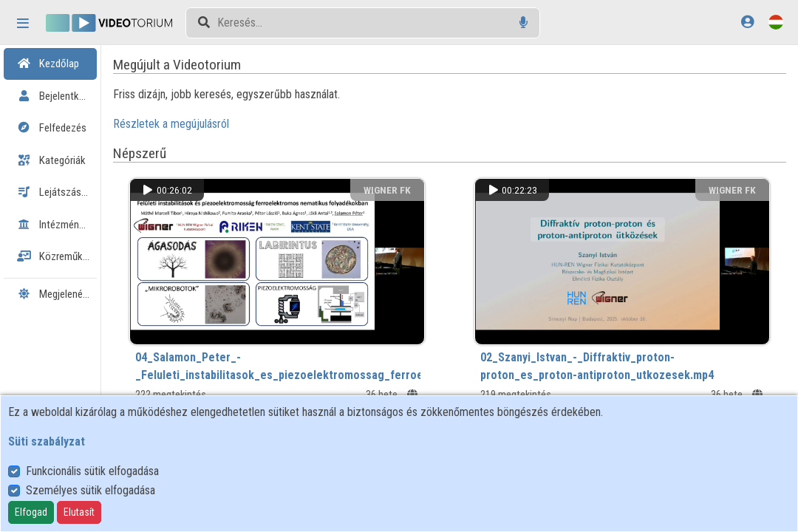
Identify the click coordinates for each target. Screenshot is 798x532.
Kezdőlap (48, 64)
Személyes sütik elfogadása (91, 490)
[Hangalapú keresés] (524, 23)
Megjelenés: (71, 294)
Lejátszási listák (63, 192)
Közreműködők (61, 256)
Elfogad (31, 512)
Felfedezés (52, 128)
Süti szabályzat (47, 441)
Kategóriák (51, 160)
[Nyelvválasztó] (776, 22)
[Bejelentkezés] (747, 22)
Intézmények (55, 225)
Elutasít (79, 512)
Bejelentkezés (58, 96)
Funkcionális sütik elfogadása (92, 471)
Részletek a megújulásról (235, 124)
